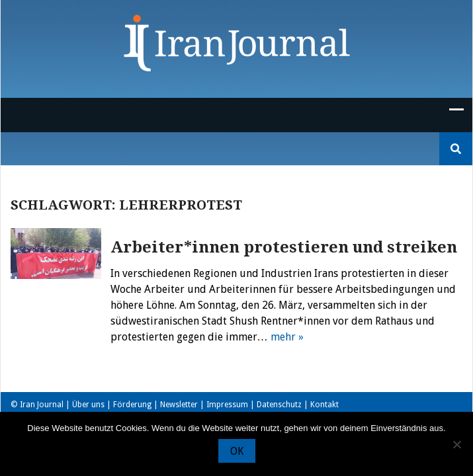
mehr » (287, 337)
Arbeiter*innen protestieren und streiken (284, 247)
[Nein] (456, 444)
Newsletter (179, 405)
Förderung (132, 405)
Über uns (88, 405)
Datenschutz (279, 405)
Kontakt (324, 405)
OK (237, 451)
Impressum (227, 405)
